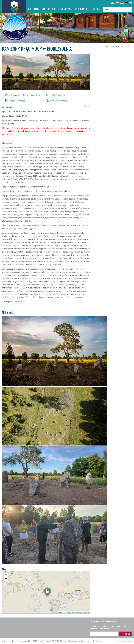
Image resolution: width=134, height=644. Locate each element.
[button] (47, 593)
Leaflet (60, 612)
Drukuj (111, 46)
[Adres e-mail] (104, 634)
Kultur (46, 9)
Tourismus (81, 9)
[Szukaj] (117, 9)
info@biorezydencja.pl (18, 100)
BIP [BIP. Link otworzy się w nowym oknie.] (30, 9)
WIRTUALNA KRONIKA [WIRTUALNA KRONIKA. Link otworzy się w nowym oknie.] (62, 9)
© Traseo (67, 612)
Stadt (37, 9)
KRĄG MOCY (18, 302)
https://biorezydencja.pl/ (60, 100)
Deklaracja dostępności (93, 641)
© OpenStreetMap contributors (80, 612)
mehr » (97, 9)
